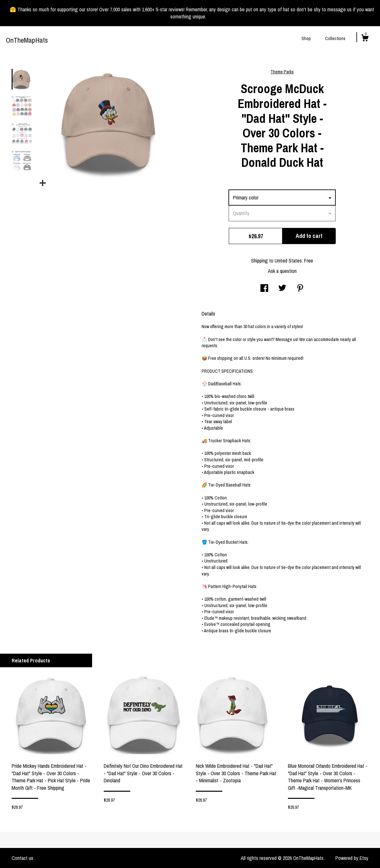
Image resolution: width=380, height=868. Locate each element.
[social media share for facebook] (264, 289)
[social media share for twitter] (282, 289)
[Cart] (365, 39)
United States (288, 261)
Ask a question (282, 271)
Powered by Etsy (352, 858)
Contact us (22, 858)
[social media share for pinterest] (300, 289)
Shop (306, 38)
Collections (335, 38)
